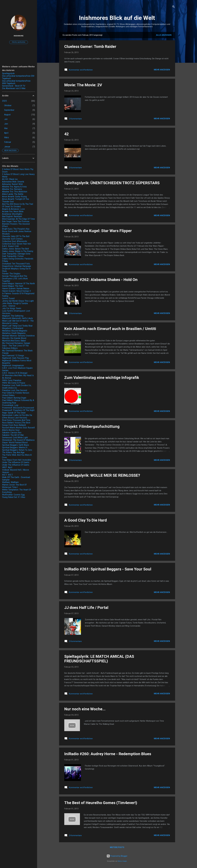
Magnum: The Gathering (13, 316)
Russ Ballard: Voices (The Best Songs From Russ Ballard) (16, 424)
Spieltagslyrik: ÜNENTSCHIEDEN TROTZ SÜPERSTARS (112, 183)
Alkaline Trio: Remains (12, 189)
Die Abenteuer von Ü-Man (14, 88)
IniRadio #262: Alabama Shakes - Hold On (101, 280)
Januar (7, 147)
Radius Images (122, 861)
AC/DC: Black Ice (10, 179)
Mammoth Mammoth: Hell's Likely (17, 318)
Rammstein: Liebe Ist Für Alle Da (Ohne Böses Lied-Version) (17, 416)
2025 (4, 101)
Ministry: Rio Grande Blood (14, 338)
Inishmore (19, 36)
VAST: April (7, 467)
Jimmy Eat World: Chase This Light (18, 301)
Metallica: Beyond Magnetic (15, 331)
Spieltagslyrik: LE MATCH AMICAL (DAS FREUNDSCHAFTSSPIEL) (99, 659)
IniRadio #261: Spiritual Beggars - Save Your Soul (108, 569)
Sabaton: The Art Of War (13, 435)
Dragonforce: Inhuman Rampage (17, 266)
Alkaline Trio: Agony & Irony (14, 187)
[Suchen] (174, 7)
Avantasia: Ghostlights (12, 214)
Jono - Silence (9, 306)
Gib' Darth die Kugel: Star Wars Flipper (98, 231)
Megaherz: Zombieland (13, 328)
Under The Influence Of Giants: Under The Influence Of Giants (16, 464)
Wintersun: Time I (10, 487)
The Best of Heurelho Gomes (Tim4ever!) (101, 803)
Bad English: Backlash (12, 216)
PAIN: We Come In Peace (14, 383)
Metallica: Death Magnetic (14, 333)
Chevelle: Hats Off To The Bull (16, 236)
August (7, 115)
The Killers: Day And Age (13, 452)
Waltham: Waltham (10, 482)
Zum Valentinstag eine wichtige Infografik (102, 378)
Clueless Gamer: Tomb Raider (90, 46)
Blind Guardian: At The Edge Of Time (18, 219)
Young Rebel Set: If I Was (14, 497)
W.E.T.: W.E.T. (7, 475)
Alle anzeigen (164, 35)
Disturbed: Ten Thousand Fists (16, 264)
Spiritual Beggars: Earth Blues (16, 445)
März (7, 137)
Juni (6, 124)
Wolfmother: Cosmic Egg (13, 495)
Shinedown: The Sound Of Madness (18, 440)
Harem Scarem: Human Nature (16, 288)
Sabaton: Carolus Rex (12, 433)
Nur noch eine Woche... (85, 709)
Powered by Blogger (117, 856)
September (9, 110)
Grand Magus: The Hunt (13, 286)
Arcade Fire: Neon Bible (13, 211)
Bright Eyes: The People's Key (16, 229)
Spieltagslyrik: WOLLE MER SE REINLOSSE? (102, 475)
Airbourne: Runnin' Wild (12, 184)
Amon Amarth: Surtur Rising (14, 197)
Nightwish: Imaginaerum (13, 365)
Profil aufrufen (19, 42)
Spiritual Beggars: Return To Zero (17, 450)
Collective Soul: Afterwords (15, 241)
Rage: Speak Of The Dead (14, 413)
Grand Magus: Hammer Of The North (18, 284)
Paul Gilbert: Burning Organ (14, 398)
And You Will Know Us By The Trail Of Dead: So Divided (18, 205)
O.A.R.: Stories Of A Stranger (15, 373)
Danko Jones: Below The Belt (15, 249)
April (6, 133)
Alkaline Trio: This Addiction (15, 192)
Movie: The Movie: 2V (83, 85)
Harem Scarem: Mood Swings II (16, 291)
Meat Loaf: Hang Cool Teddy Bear (17, 326)
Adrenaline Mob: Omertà (13, 182)
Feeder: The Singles (11, 274)
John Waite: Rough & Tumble (15, 303)
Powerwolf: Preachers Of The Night (18, 410)
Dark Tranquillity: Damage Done (16, 254)
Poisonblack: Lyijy (10, 405)
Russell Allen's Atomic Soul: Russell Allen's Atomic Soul (18, 429)
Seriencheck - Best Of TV (14, 86)
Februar (8, 142)
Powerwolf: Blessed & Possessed (18, 408)
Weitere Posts (117, 847)
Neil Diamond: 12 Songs (13, 356)
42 (66, 134)
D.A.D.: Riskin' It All (10, 246)
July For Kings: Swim (12, 308)
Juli (6, 119)
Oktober (8, 105)
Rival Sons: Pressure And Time (16, 420)
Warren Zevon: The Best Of (14, 485)
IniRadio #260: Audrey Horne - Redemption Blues (108, 754)
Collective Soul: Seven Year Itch (16, 244)
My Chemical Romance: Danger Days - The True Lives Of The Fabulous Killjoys (16, 346)
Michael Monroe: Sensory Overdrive (18, 336)
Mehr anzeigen (162, 70)
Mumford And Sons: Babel (14, 341)
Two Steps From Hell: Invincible (17, 460)
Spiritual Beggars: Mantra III (15, 447)
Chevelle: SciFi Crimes (12, 239)
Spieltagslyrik (8, 73)
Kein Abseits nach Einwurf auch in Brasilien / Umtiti (110, 329)
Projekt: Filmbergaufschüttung (92, 426)
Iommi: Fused (8, 298)
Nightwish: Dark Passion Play (16, 358)
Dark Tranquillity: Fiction (13, 256)
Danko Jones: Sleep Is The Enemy (18, 251)
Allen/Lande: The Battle (13, 194)
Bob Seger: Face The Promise (16, 221)
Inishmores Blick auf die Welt (117, 18)
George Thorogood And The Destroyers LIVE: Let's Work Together (15, 279)
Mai (6, 128)
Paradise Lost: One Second (15, 390)
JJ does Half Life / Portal (86, 607)
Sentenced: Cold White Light (15, 438)
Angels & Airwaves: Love (13, 209)
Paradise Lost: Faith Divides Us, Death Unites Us (17, 387)
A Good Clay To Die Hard (86, 520)
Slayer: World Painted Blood (15, 442)
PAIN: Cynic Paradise (12, 380)
